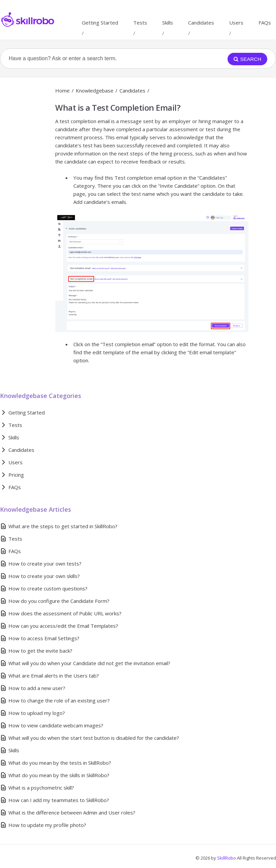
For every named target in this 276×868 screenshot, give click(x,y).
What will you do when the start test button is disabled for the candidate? (94, 738)
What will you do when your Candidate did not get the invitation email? (89, 663)
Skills (168, 23)
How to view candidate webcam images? (56, 725)
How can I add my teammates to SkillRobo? (59, 800)
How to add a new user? (37, 688)
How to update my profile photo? (47, 825)
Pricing (16, 475)
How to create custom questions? (48, 588)
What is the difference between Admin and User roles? (72, 812)
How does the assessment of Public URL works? (65, 613)
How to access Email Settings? (44, 638)
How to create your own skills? (44, 576)
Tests (140, 23)
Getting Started (100, 23)
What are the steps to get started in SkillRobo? (63, 526)
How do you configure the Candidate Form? (59, 601)
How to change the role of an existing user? (59, 700)
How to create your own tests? (45, 564)
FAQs (265, 23)
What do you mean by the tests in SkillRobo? (60, 763)
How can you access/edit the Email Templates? (63, 626)
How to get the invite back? (40, 651)
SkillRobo (227, 858)
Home (62, 91)
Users (236, 23)
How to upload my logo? (37, 713)
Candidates (201, 23)
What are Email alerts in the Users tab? (54, 676)
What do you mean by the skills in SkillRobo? (59, 775)
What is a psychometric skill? (41, 788)
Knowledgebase (95, 91)
